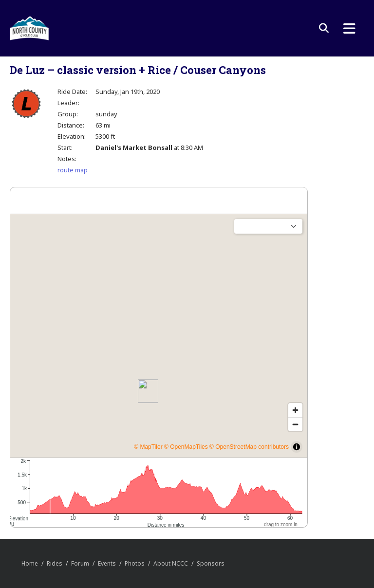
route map (73, 170)
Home (30, 563)
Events (107, 563)
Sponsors (211, 563)
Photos (135, 563)
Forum (80, 563)
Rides (55, 563)
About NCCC (171, 563)
